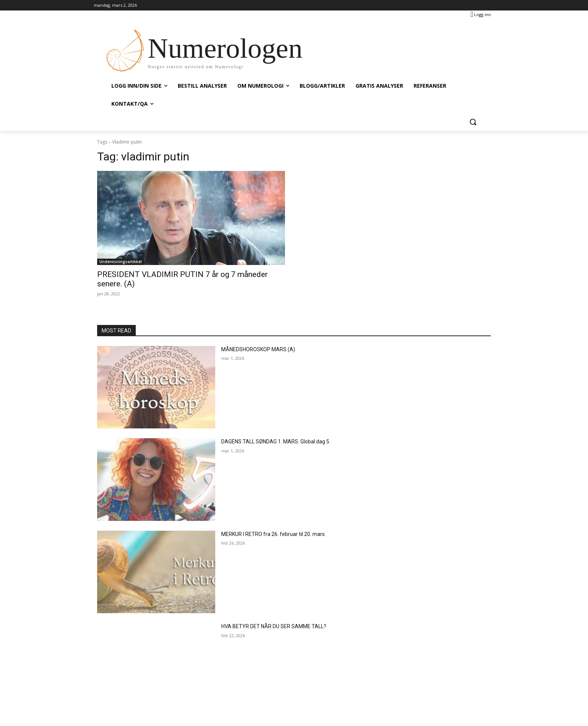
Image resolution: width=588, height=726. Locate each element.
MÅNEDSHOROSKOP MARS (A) (258, 349)
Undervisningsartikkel (121, 262)
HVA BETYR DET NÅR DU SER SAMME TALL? (274, 626)
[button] (473, 122)
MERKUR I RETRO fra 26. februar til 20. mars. (274, 534)
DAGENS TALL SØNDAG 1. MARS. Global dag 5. (276, 442)
